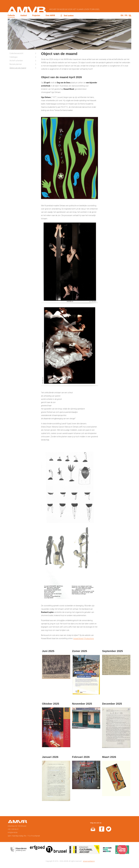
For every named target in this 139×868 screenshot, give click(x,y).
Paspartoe (122, 850)
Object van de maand (18, 68)
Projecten (36, 15)
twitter (109, 830)
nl (130, 15)
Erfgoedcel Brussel (48, 850)
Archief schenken (16, 60)
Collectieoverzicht (16, 53)
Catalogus (14, 57)
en (122, 15)
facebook (102, 830)
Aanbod (24, 15)
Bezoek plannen (16, 64)
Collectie (11, 15)
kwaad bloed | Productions (83, 638)
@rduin (93, 830)
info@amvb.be (13, 832)
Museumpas (107, 850)
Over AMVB (50, 15)
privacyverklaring (89, 861)
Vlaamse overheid (19, 850)
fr (126, 15)
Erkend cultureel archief (84, 850)
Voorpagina (17, 822)
